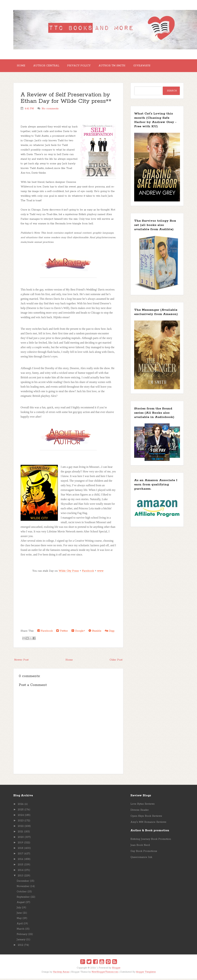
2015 (20, 866)
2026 (21, 806)
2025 (21, 811)
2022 (21, 828)
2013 (20, 877)
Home (22, 66)
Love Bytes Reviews (143, 805)
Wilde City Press (69, 572)
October (22, 893)
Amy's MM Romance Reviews (148, 823)
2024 (21, 817)
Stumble (95, 632)
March (20, 930)
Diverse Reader (140, 811)
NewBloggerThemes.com (105, 973)
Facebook (88, 572)
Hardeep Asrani (61, 973)
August (21, 904)
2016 (20, 861)
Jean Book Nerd (140, 847)
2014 (21, 872)
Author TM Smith (117, 66)
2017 (20, 855)
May (19, 920)
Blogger (116, 969)
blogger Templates (146, 973)
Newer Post (21, 661)
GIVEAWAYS (148, 66)
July (19, 909)
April (20, 925)
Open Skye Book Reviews (146, 817)
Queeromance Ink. (141, 859)
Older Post (116, 661)
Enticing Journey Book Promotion (151, 841)
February (22, 936)
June (19, 914)
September (23, 898)
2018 (20, 850)
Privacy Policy (82, 66)
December (23, 882)
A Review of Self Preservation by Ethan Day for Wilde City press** (66, 99)
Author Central (48, 66)
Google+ (78, 632)
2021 (20, 833)
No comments (50, 110)
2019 (20, 844)
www (100, 572)
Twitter (62, 632)
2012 (20, 946)
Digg (110, 632)
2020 (21, 839)
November (23, 888)
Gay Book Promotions (144, 853)
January (21, 941)
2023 (21, 822)
